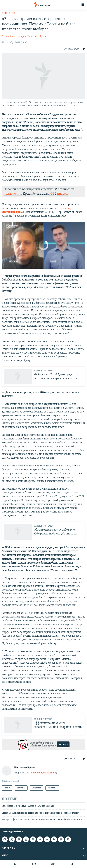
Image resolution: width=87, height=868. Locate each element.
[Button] (72, 49)
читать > (63, 744)
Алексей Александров (14, 36)
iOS (52, 194)
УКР (53, 864)
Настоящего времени (44, 773)
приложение (13, 194)
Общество (9, 13)
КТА (34, 864)
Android (63, 194)
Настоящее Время (37, 36)
